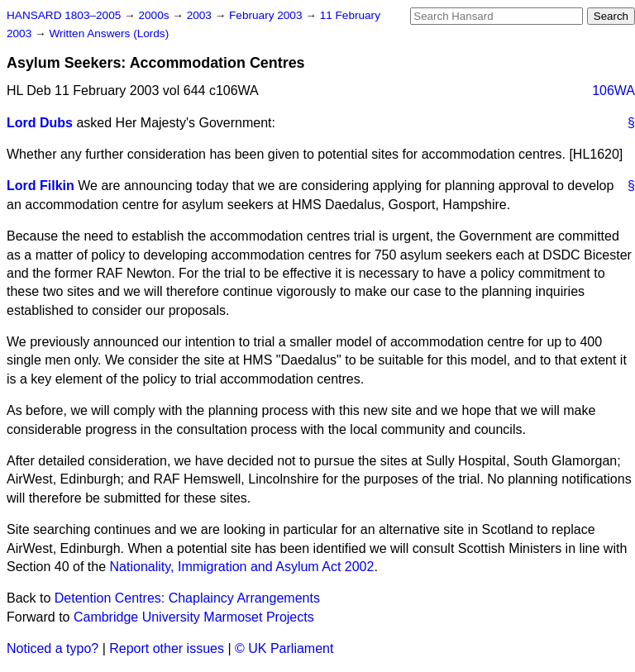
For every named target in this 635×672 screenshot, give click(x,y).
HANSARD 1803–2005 (64, 15)
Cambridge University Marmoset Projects (194, 617)
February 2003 (267, 15)
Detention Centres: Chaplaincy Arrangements (187, 598)
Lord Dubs (40, 123)
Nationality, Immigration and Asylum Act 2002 (242, 567)
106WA (614, 91)
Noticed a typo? (53, 648)
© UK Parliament (284, 648)
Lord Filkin (41, 186)
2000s (155, 15)
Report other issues (167, 648)
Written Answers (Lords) (109, 33)
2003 (201, 15)
